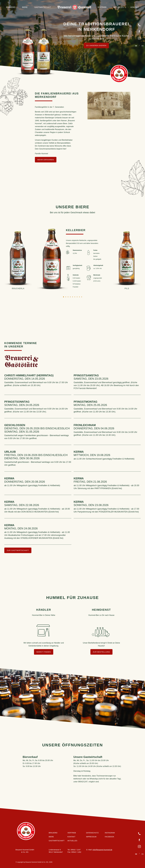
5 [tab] (72, 297)
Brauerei (11, 7)
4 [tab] (70, 297)
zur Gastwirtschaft (18, 550)
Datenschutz (92, 833)
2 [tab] (66, 297)
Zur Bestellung (101, 652)
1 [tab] (63, 297)
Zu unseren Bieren (96, 45)
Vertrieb (102, 7)
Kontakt (135, 7)
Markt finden (44, 652)
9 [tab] (82, 297)
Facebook (109, 837)
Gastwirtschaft (43, 7)
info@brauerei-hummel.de (102, 850)
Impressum (91, 837)
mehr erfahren (46, 160)
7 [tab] (77, 297)
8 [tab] (79, 297)
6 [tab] (75, 297)
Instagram (110, 833)
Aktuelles (118, 7)
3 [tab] (68, 297)
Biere (25, 7)
